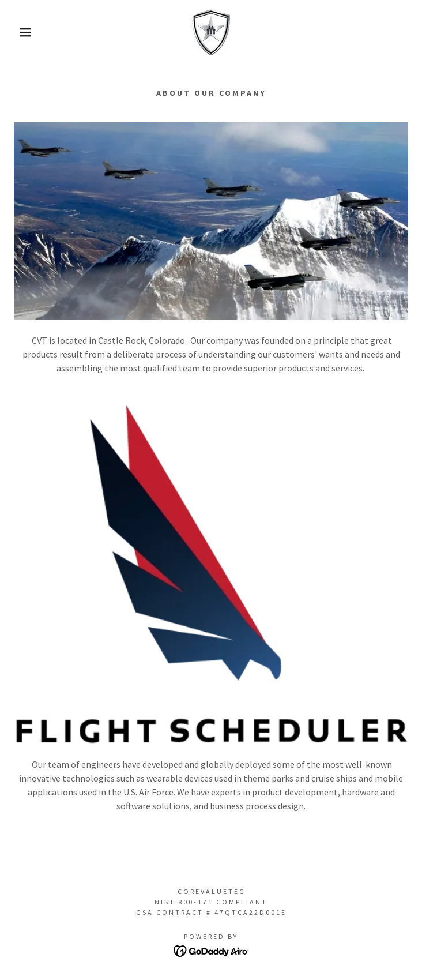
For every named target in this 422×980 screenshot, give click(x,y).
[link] (211, 32)
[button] (27, 32)
